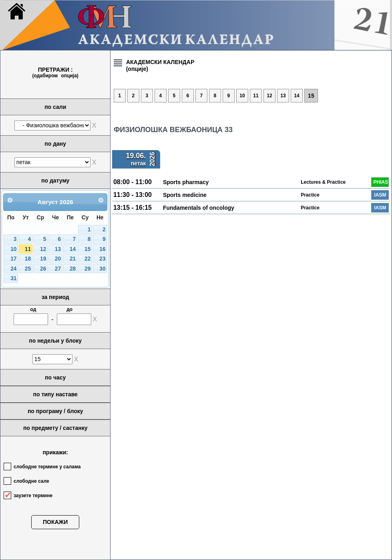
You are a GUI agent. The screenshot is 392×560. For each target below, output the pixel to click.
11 (28, 249)
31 (13, 278)
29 (87, 269)
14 (73, 249)
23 (102, 259)
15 (87, 249)
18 (28, 259)
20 (58, 259)
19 (43, 259)
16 (102, 249)
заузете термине (33, 496)
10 (13, 249)
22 (87, 259)
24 (13, 269)
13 (58, 249)
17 (13, 259)
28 (73, 269)
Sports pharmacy (186, 182)
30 (102, 269)
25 (28, 269)
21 (73, 259)
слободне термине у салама (47, 467)
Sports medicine (185, 195)
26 (43, 269)
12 (43, 249)
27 (58, 269)
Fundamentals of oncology (199, 208)
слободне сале (31, 481)
